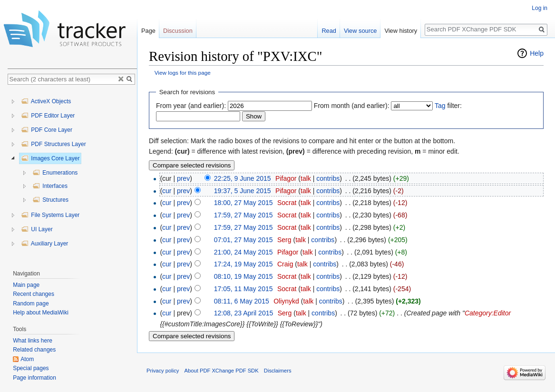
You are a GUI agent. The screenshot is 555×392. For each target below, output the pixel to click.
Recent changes (34, 294)
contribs (328, 178)
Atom (27, 359)
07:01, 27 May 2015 (243, 240)
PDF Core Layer (47, 130)
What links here (33, 341)
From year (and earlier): (191, 106)
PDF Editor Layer (48, 116)
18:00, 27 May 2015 (243, 203)
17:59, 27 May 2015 (243, 215)
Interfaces (50, 186)
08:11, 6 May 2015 (242, 301)
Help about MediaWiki (41, 313)
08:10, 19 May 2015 (243, 276)
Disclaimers (278, 371)
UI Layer (37, 229)
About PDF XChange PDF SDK (222, 371)
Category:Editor (488, 313)
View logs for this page (183, 73)
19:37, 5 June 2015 (243, 191)
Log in (540, 8)
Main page (26, 285)
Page (148, 31)
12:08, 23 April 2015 (244, 313)
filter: (448, 106)
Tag (440, 106)
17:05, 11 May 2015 (243, 289)
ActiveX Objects (46, 101)
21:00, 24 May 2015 (243, 252)
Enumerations (55, 173)
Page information (34, 378)
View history (401, 31)
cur (167, 191)
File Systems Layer (50, 215)
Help (537, 53)
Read (329, 31)
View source (360, 31)
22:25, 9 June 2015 (243, 178)
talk (306, 178)
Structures (50, 200)
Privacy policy (163, 371)
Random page (31, 304)
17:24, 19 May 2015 (243, 264)
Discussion (178, 31)
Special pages (31, 368)
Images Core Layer (50, 158)
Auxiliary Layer (44, 244)
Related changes (34, 350)
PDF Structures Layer (54, 144)
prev (183, 178)
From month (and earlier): (352, 106)
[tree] (72, 175)
